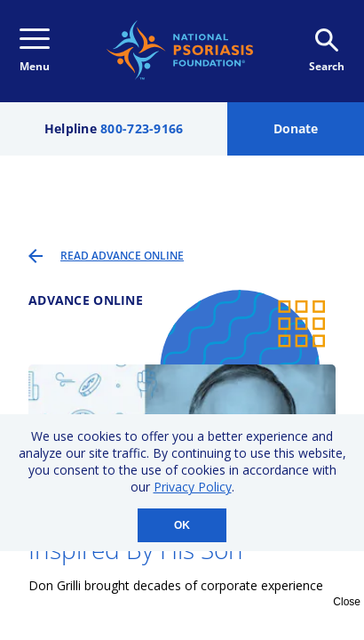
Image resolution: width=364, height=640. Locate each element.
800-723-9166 (142, 128)
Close (347, 602)
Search (327, 51)
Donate (296, 128)
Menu (35, 51)
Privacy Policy (193, 487)
